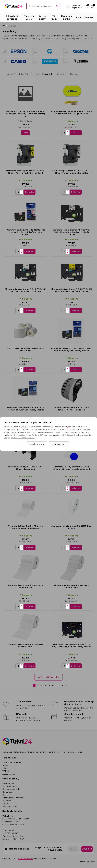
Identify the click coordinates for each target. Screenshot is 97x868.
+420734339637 (17, 839)
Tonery (5, 765)
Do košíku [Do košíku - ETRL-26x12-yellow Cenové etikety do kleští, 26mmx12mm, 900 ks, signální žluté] (76, 133)
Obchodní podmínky (11, 789)
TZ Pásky (54, 17)
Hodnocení (75, 74)
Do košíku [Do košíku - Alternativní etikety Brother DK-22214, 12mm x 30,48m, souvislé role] (76, 429)
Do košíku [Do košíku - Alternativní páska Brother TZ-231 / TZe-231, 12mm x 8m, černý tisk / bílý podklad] (29, 311)
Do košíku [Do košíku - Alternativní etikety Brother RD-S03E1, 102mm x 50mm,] (29, 666)
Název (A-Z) (48, 74)
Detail (25, 133)
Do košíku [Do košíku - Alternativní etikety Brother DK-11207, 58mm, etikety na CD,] (29, 488)
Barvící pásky (43, 17)
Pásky (5, 768)
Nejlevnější (23, 74)
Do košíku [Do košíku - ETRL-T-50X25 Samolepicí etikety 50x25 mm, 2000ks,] (29, 370)
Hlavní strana (8, 783)
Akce (79, 18)
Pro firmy (7, 801)
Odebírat (87, 849)
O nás (5, 795)
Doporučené (9, 74)
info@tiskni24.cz (16, 836)
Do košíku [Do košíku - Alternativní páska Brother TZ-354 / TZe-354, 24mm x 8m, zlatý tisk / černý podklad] (76, 666)
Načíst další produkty (48, 677)
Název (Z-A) (62, 74)
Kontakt (89, 18)
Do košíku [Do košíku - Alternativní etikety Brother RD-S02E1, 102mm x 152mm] (29, 607)
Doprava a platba (67, 17)
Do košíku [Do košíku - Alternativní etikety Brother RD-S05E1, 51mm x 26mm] (76, 547)
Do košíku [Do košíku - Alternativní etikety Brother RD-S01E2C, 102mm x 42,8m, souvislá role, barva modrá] (76, 488)
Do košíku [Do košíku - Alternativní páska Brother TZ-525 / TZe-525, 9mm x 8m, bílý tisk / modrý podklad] (29, 429)
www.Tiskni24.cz (26, 859)
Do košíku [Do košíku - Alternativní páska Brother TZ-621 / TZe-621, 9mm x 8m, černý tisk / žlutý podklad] (76, 311)
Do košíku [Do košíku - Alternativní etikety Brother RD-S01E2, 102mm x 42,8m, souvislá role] (29, 547)
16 (62, 685)
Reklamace (7, 792)
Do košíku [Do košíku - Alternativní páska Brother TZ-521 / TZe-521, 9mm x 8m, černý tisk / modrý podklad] (76, 370)
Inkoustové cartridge (12, 17)
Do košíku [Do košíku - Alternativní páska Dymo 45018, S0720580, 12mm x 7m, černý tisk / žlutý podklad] (29, 192)
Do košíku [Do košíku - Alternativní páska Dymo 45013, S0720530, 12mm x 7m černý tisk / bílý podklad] (76, 192)
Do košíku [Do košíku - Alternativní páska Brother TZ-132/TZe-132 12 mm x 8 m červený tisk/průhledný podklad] (29, 251)
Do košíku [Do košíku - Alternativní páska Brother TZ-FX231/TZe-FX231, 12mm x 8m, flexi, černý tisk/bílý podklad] (76, 251)
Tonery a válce (29, 17)
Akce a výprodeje (10, 774)
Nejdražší (35, 74)
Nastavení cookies (10, 807)
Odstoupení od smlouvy (13, 798)
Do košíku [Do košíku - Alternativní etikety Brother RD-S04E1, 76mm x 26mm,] (76, 607)
